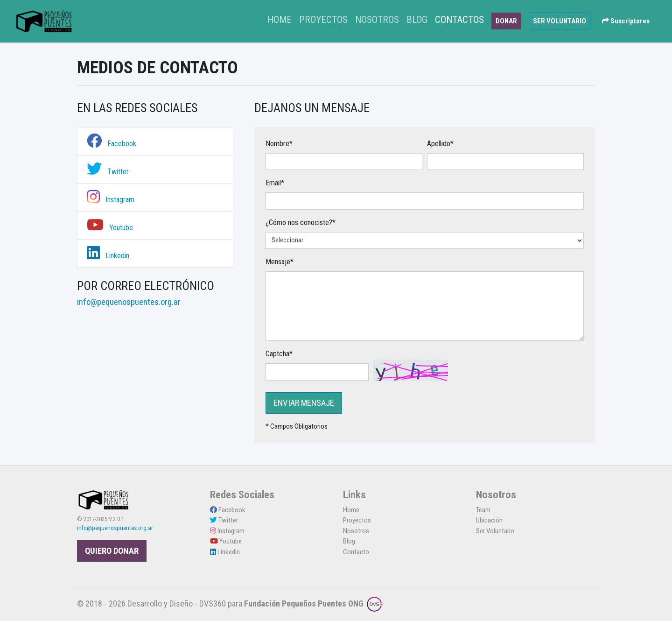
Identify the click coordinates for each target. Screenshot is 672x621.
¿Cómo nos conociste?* (301, 222)
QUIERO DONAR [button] (112, 551)
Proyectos (323, 20)
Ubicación (489, 520)
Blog (417, 20)
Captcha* (279, 354)
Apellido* (440, 144)
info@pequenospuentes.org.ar (115, 528)
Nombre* (279, 144)
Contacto (356, 552)
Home (281, 19)
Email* (275, 183)
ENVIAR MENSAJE (304, 403)
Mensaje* (280, 262)
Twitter (108, 172)
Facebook (112, 144)
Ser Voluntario (495, 531)
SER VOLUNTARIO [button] (560, 21)
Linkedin (108, 256)
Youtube (110, 228)
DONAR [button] (506, 21)
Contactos (459, 20)
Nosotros (377, 20)
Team (483, 510)
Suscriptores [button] (626, 21)
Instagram (111, 200)
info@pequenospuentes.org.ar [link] (129, 302)
